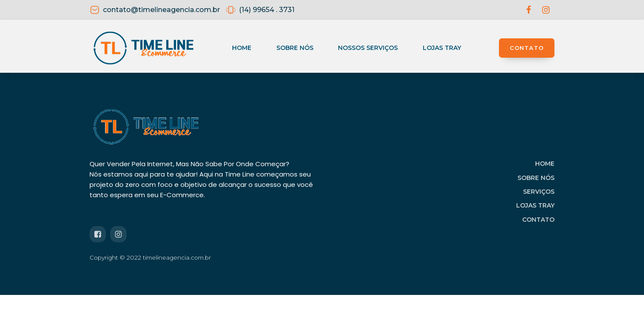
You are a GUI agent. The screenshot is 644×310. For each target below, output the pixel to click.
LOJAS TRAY (535, 205)
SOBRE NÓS (536, 178)
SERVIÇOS (539, 192)
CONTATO (527, 48)
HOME (545, 164)
